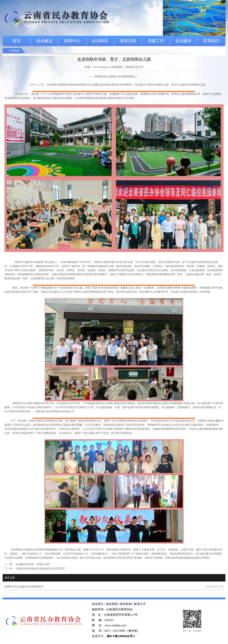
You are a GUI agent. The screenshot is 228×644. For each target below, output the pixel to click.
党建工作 (156, 41)
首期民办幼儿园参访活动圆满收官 (24, 587)
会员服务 (184, 41)
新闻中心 (72, 41)
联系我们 (211, 41)
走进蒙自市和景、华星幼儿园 (32, 564)
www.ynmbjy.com (102, 67)
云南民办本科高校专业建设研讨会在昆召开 (40, 569)
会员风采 (100, 41)
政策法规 (128, 41)
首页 (17, 41)
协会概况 (44, 41)
